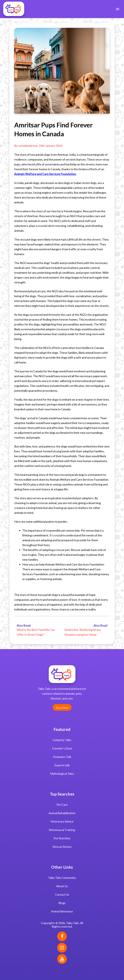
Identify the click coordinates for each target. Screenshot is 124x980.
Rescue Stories (62, 847)
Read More (62, 708)
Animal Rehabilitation (62, 813)
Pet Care (62, 805)
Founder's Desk (62, 748)
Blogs (62, 903)
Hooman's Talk (62, 757)
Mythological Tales (62, 774)
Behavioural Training (62, 830)
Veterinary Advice (62, 821)
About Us (62, 886)
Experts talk (62, 765)
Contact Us (62, 894)
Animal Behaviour (62, 911)
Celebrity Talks (62, 740)
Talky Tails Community (62, 878)
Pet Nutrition (62, 838)
